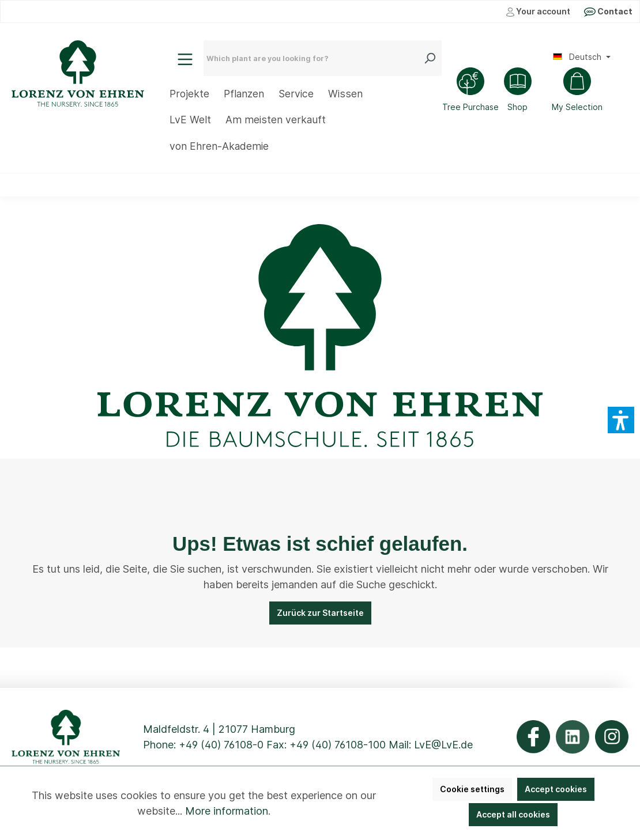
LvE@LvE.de (443, 745)
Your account (538, 12)
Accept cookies (556, 789)
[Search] (432, 58)
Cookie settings (472, 789)
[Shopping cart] (577, 91)
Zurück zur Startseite (320, 613)
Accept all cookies (513, 814)
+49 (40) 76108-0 (221, 745)
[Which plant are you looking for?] (314, 58)
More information (227, 811)
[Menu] (185, 59)
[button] (621, 420)
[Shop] (517, 91)
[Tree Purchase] (470, 91)
